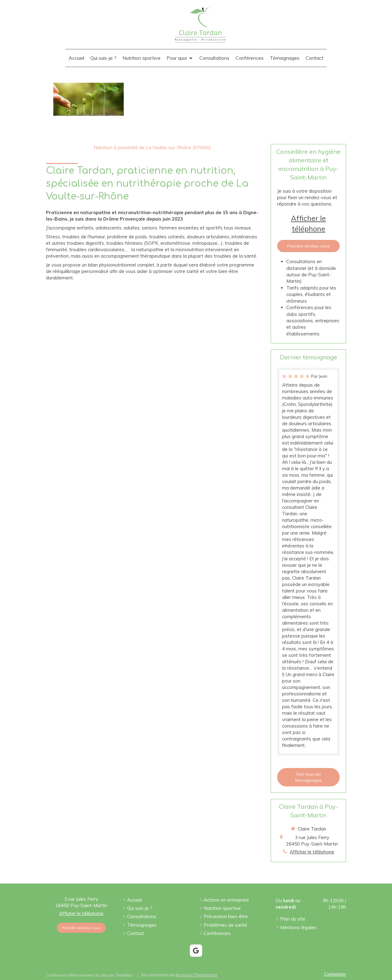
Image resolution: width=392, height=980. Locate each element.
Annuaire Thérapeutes (196, 975)
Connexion (335, 974)
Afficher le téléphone (308, 223)
